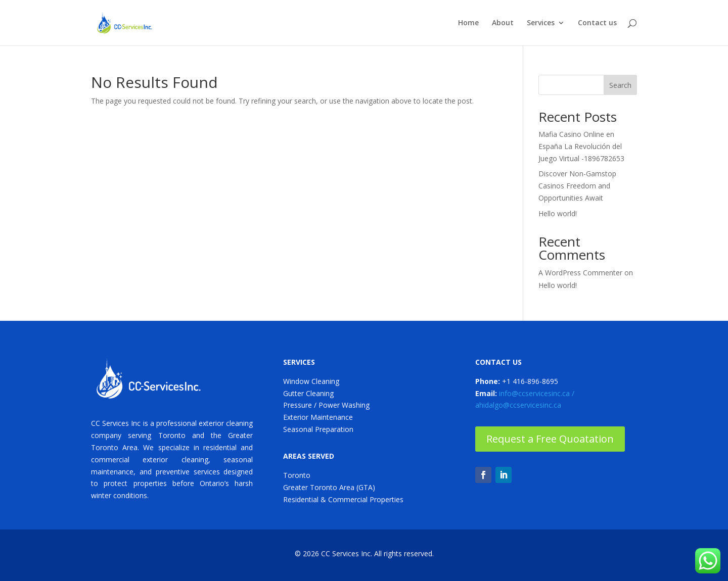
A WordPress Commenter (580, 273)
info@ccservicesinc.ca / (537, 393)
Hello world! (558, 213)
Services (541, 23)
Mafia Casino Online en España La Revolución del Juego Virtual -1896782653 (581, 146)
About (503, 23)
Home (468, 23)
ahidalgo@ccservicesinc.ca (518, 405)
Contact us (597, 23)
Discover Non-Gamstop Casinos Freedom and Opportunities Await (577, 186)
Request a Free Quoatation (550, 439)
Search (620, 85)
